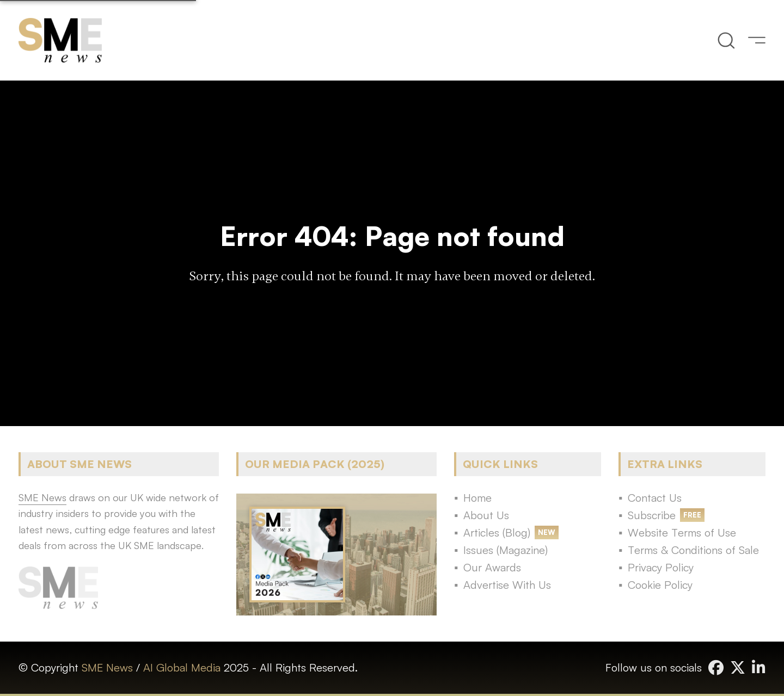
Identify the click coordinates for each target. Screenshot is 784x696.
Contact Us (655, 498)
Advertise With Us (507, 585)
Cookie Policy (660, 585)
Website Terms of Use (682, 532)
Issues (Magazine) (506, 550)
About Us (486, 515)
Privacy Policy (661, 567)
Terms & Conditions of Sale (693, 550)
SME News (107, 667)
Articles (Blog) (497, 532)
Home (477, 498)
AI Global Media (182, 667)
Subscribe (652, 515)
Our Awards (492, 567)
